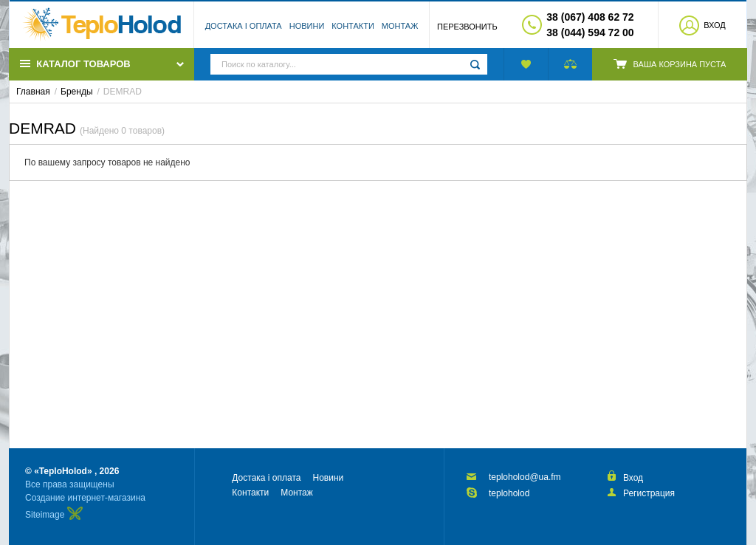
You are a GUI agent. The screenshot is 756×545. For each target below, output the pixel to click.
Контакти (353, 26)
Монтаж (400, 26)
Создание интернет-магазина (85, 498)
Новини (307, 26)
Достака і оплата (244, 26)
